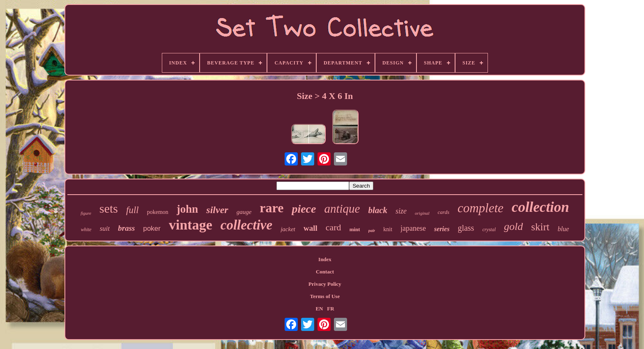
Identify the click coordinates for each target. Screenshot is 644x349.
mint (355, 229)
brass (126, 228)
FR (330, 309)
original (422, 213)
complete (481, 208)
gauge (244, 212)
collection (540, 207)
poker (152, 228)
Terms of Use (325, 296)
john (187, 209)
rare (271, 208)
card (333, 227)
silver (217, 210)
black (378, 210)
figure (86, 213)
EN (319, 309)
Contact (325, 272)
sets (109, 208)
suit (105, 228)
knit (388, 229)
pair (372, 231)
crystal (489, 230)
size (401, 211)
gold (513, 226)
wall (310, 228)
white (86, 230)
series (442, 229)
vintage (191, 225)
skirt (540, 227)
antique (342, 209)
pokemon (158, 212)
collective (246, 225)
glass (466, 228)
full (132, 210)
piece (304, 209)
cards (444, 212)
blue (563, 229)
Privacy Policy (325, 284)
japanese (413, 228)
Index (325, 259)
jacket (288, 229)
